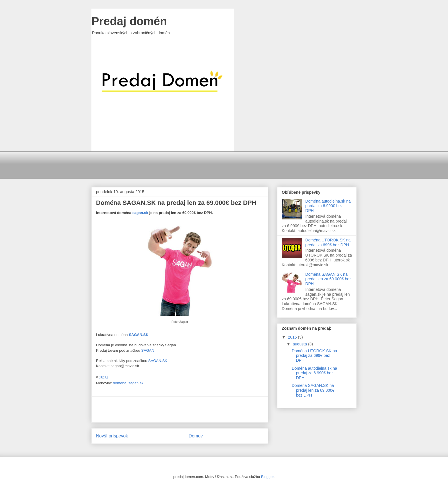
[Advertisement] (230, 164)
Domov (196, 436)
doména (120, 383)
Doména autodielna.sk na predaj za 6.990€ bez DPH (328, 206)
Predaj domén (129, 21)
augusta (300, 344)
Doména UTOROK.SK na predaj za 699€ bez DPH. (328, 242)
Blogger (267, 477)
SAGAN (148, 350)
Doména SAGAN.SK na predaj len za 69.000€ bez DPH (328, 279)
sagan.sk (140, 213)
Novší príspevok (112, 436)
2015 (293, 337)
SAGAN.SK (158, 361)
